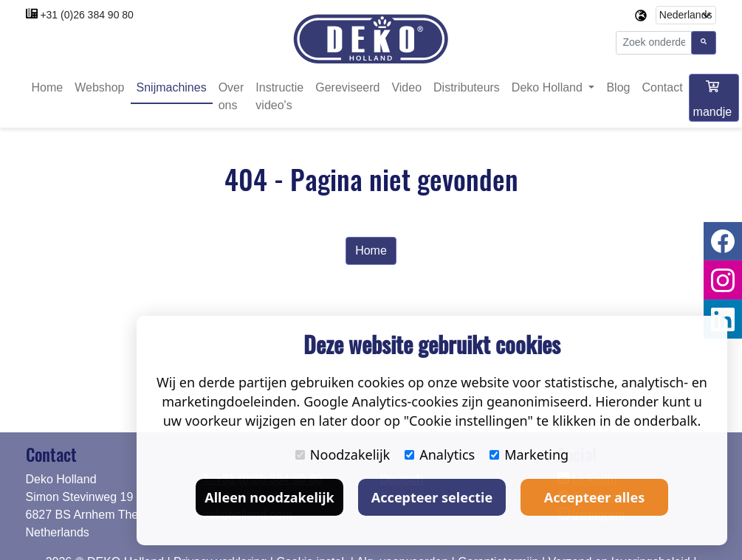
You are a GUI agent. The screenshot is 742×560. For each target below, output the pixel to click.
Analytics (440, 454)
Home (48, 87)
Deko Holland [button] (549, 87)
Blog (618, 87)
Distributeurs (467, 87)
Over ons (231, 96)
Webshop (99, 87)
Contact (662, 87)
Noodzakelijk (343, 454)
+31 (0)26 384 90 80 (87, 15)
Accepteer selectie (432, 497)
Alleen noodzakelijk (269, 497)
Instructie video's (279, 96)
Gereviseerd (347, 87)
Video (406, 87)
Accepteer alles (594, 497)
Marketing (529, 454)
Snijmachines (172, 87)
